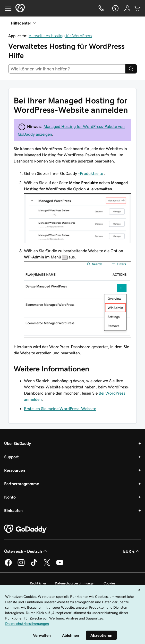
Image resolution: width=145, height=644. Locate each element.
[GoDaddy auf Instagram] (21, 565)
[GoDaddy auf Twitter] (47, 565)
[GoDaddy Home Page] (25, 529)
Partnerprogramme (22, 484)
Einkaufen (13, 510)
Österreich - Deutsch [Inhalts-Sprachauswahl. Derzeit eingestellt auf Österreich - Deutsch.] (26, 551)
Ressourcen (15, 470)
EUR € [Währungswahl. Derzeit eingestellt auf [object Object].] (132, 551)
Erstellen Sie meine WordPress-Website (60, 409)
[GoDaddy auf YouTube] (60, 565)
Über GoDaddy (18, 443)
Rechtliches (38, 583)
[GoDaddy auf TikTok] (34, 565)
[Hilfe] (115, 8)
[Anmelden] (127, 8)
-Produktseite (91, 173)
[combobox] (67, 69)
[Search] (131, 69)
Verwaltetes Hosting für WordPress (60, 36)
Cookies (109, 583)
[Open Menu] (6, 8)
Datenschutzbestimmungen (75, 583)
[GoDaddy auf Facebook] (8, 565)
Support (11, 457)
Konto (10, 497)
